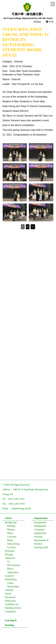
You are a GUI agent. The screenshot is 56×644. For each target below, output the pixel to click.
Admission (10, 558)
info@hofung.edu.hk (21, 508)
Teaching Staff (41, 547)
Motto (10, 540)
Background (11, 522)
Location (11, 547)
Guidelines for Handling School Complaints (13, 608)
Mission (11, 530)
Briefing (11, 526)
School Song (13, 544)
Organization (41, 518)
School (8, 518)
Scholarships (13, 586)
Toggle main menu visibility (53, 3)
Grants (10, 583)
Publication (10, 601)
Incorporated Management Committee (40, 526)
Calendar (9, 590)
